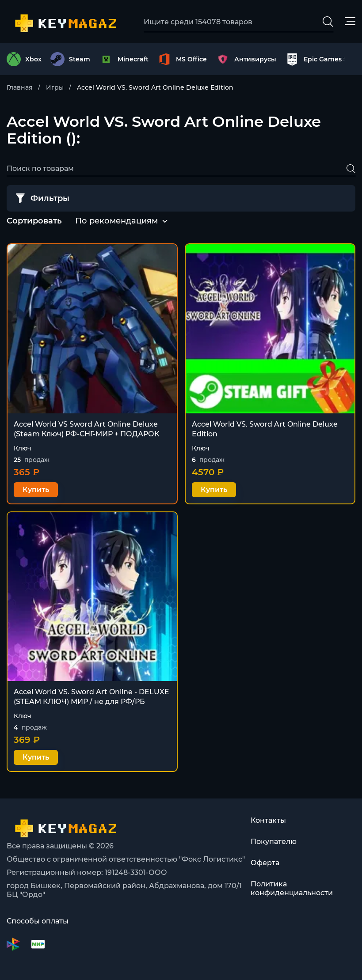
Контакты (268, 820)
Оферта (265, 863)
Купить (36, 490)
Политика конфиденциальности (292, 888)
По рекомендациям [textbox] (116, 221)
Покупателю (274, 842)
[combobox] (116, 221)
